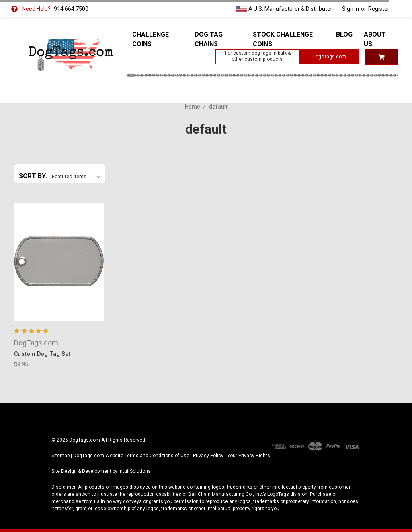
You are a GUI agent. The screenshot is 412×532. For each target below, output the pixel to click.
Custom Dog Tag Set (42, 354)
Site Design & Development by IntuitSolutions (101, 471)
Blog (344, 34)
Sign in (351, 9)
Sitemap (60, 456)
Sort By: (33, 176)
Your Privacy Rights (249, 456)
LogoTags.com (330, 57)
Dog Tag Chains (209, 39)
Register (379, 9)
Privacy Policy (208, 456)
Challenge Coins (151, 39)
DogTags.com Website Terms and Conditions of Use (131, 456)
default (218, 107)
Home (193, 107)
